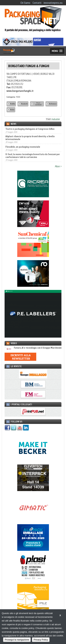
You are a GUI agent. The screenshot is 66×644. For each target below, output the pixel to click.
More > (58, 166)
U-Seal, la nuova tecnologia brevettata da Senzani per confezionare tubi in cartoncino (33, 156)
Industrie (55, 119)
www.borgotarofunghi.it (20, 91)
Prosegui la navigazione (17, 640)
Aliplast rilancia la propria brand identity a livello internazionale (30, 138)
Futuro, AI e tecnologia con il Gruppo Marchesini (33, 348)
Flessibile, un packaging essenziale (23, 147)
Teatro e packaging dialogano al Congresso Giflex (30, 129)
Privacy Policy (41, 640)
